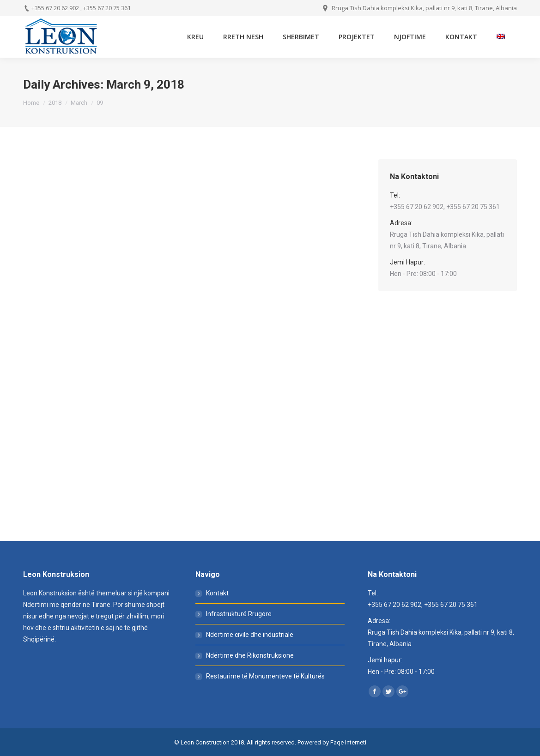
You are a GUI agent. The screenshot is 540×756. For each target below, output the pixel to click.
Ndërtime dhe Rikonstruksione (250, 655)
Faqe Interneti (348, 742)
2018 (55, 103)
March (79, 103)
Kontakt (217, 593)
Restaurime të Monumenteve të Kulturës (265, 676)
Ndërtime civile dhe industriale (250, 635)
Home (31, 103)
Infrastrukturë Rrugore (239, 614)
